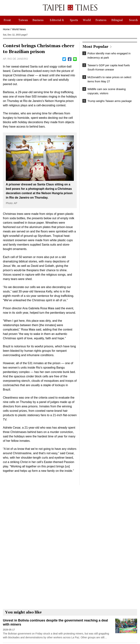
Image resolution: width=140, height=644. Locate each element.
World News (19, 29)
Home (6, 29)
